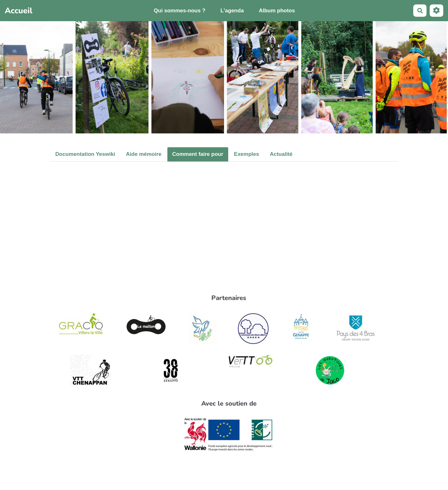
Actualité (281, 154)
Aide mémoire (144, 154)
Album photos (277, 11)
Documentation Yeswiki (85, 154)
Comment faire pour (198, 154)
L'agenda (232, 11)
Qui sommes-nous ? (180, 11)
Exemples (247, 154)
